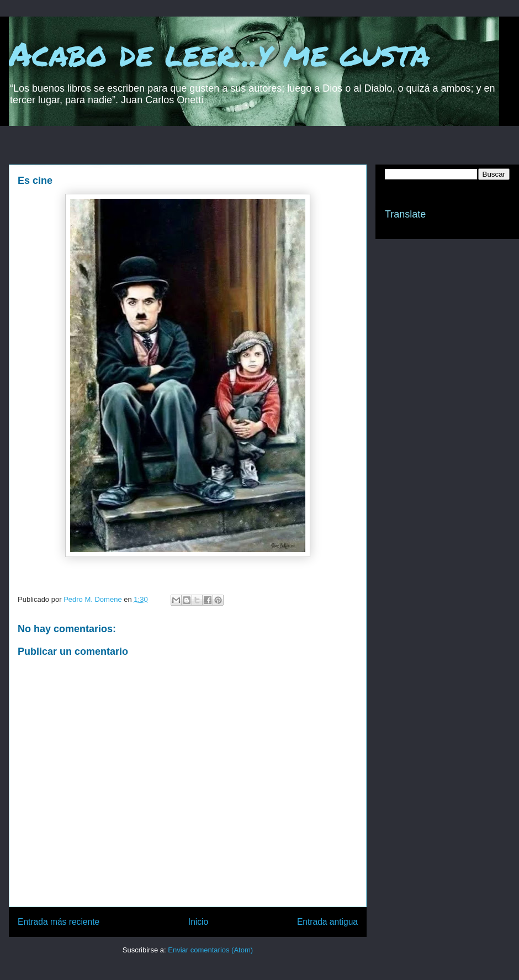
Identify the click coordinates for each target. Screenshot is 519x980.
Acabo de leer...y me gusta (219, 53)
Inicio (198, 922)
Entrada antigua (327, 922)
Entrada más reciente (59, 922)
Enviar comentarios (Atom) (210, 950)
